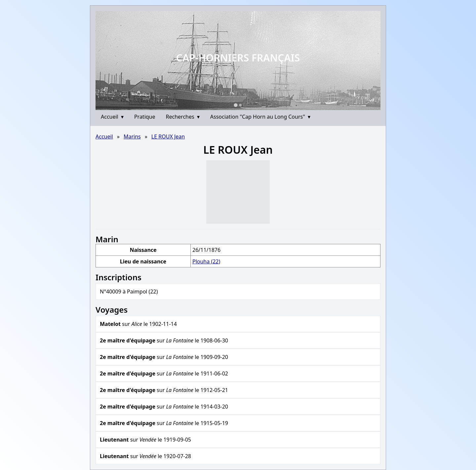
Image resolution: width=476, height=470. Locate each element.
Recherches (183, 117)
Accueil (112, 117)
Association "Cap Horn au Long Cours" (260, 117)
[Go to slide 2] (240, 105)
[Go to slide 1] (236, 105)
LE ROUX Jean (168, 137)
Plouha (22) (206, 261)
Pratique (145, 117)
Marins (132, 137)
